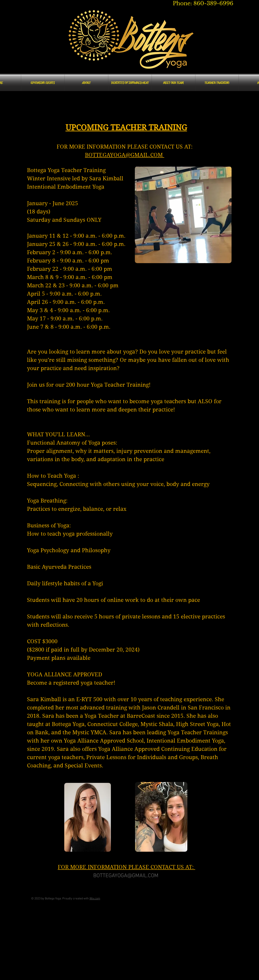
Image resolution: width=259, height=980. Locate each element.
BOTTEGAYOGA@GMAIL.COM (125, 155)
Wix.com (95, 899)
